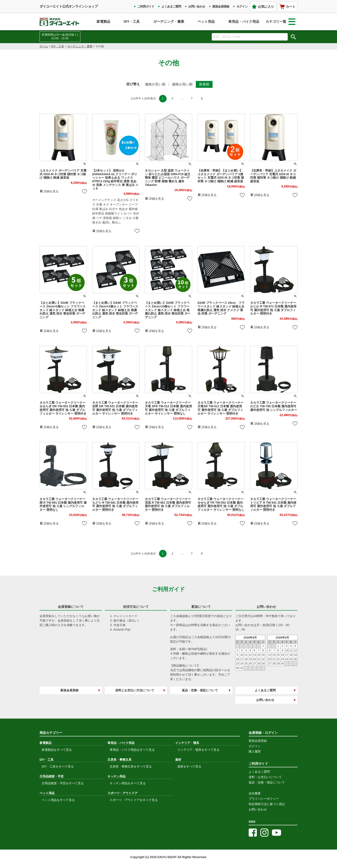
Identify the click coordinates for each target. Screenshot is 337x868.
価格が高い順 (182, 84)
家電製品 (103, 22)
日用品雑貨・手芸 (52, 776)
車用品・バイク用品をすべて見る (132, 750)
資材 (178, 760)
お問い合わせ (197, 6)
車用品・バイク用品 (244, 22)
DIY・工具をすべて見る (58, 766)
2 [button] (172, 98)
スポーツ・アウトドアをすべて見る (134, 800)
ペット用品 (206, 22)
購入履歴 (255, 751)
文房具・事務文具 (119, 760)
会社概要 (255, 793)
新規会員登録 (221, 6)
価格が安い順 (155, 84)
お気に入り (263, 7)
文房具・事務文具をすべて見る (131, 766)
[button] (201, 99)
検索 (293, 37)
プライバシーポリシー (264, 799)
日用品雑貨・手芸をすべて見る (63, 783)
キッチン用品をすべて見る (128, 783)
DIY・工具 (132, 22)
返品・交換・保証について (200, 690)
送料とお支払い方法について (135, 690)
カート (287, 6)
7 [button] (192, 98)
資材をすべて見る (189, 766)
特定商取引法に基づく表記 (267, 804)
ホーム (44, 46)
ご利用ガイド (146, 6)
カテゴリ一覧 (280, 22)
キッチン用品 (116, 776)
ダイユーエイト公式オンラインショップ (69, 6)
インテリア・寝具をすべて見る (198, 750)
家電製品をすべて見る (57, 750)
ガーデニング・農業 (169, 22)
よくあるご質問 (171, 6)
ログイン (242, 6)
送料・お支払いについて (265, 777)
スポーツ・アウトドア (123, 793)
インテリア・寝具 (187, 743)
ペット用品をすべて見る (58, 800)
